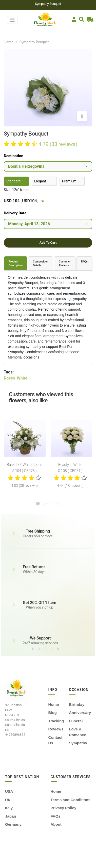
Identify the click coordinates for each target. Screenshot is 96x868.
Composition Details (41, 263)
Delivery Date (15, 213)
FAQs (84, 262)
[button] (38, 504)
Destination (14, 156)
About (56, 824)
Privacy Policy (64, 808)
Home (8, 42)
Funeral (76, 721)
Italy (9, 808)
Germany (13, 824)
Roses (9, 378)
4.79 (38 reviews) (58, 144)
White (22, 378)
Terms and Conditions (71, 800)
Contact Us (55, 740)
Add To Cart (48, 243)
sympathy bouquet (34, 42)
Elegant (40, 181)
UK (8, 800)
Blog (53, 713)
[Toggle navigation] (12, 20)
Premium (69, 181)
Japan (11, 816)
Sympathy (78, 743)
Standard (13, 181)
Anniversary (80, 713)
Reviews (56, 729)
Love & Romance (78, 732)
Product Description (16, 263)
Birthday (77, 704)
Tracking (56, 721)
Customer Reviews (65, 263)
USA (9, 791)
